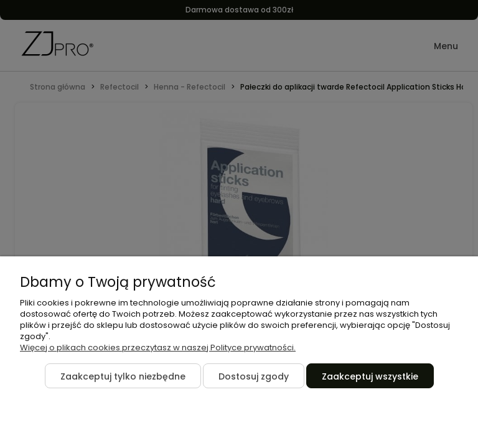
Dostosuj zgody (254, 376)
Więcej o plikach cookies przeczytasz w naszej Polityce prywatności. (158, 348)
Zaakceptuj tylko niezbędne (123, 376)
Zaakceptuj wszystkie (370, 376)
